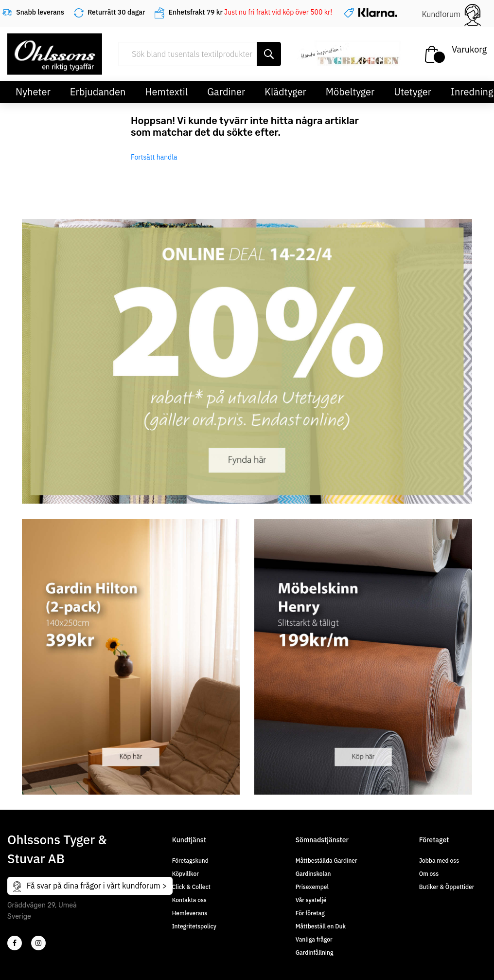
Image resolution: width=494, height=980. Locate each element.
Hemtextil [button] (166, 92)
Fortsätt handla (154, 157)
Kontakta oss (189, 900)
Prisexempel (312, 887)
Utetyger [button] (413, 92)
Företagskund (190, 861)
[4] (38, 943)
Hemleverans (190, 913)
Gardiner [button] (226, 92)
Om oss (429, 874)
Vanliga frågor (314, 939)
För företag (310, 913)
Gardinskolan (313, 874)
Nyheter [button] (33, 92)
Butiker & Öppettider (447, 887)
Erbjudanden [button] (98, 92)
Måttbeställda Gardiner (326, 861)
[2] (15, 943)
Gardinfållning (315, 953)
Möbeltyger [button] (350, 92)
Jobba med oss (439, 861)
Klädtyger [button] (285, 92)
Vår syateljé (311, 900)
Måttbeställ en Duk (321, 926)
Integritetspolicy (194, 926)
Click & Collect (191, 887)
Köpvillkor (185, 874)
